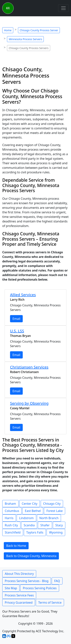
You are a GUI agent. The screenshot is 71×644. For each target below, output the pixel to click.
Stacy (59, 525)
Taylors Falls (35, 532)
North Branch (49, 518)
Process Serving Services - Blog (27, 581)
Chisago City (52, 504)
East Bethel (33, 511)
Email (16, 319)
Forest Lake (55, 511)
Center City (30, 504)
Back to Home (16, 546)
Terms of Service (50, 603)
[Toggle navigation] (63, 8)
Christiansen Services (29, 367)
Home (8, 30)
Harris (9, 518)
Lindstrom (26, 518)
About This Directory (19, 574)
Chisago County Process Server (39, 30)
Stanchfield (13, 532)
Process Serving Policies (40, 588)
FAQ (57, 581)
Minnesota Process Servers (25, 39)
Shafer (45, 525)
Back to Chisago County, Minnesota (31, 556)
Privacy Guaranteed (19, 603)
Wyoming (56, 532)
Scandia (29, 525)
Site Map (11, 588)
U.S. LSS (17, 331)
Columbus (12, 511)
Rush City (11, 525)
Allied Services (23, 295)
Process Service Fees (19, 595)
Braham (10, 504)
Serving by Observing (29, 403)
